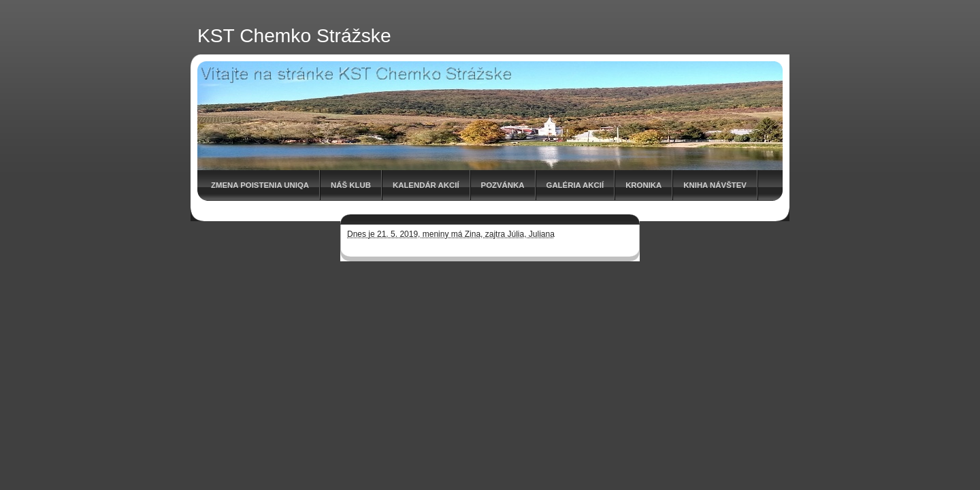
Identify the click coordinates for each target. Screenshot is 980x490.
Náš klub (351, 185)
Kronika (643, 185)
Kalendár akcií (426, 185)
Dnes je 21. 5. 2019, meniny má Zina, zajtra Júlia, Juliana (451, 234)
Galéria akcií (575, 185)
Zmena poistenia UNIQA (260, 185)
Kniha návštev (715, 185)
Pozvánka (503, 185)
